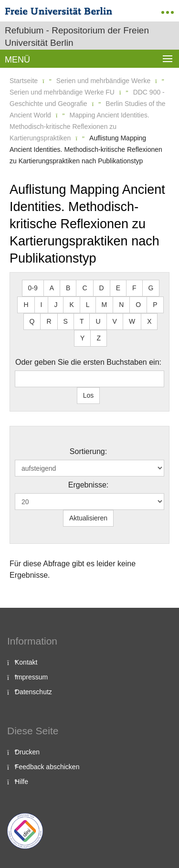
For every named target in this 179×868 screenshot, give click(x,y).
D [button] (102, 288)
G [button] (151, 288)
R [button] (49, 321)
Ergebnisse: (89, 485)
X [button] (149, 321)
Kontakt (26, 662)
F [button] (134, 288)
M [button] (105, 305)
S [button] (66, 321)
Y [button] (82, 338)
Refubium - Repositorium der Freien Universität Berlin (77, 37)
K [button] (71, 305)
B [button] (68, 288)
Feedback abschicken (47, 767)
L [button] (88, 305)
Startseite (24, 81)
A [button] (52, 288)
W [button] (132, 321)
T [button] (82, 321)
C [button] (84, 288)
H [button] (26, 305)
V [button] (115, 321)
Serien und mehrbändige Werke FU (62, 92)
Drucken (27, 752)
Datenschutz (33, 692)
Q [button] (32, 321)
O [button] (138, 305)
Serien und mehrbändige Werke (103, 81)
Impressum (31, 677)
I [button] (42, 305)
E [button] (118, 288)
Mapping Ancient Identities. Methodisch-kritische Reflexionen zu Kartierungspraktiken (79, 127)
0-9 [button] (33, 288)
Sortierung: (88, 451)
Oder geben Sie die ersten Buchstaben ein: (88, 362)
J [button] (56, 305)
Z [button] (99, 338)
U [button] (98, 321)
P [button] (155, 305)
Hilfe (21, 782)
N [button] (121, 305)
